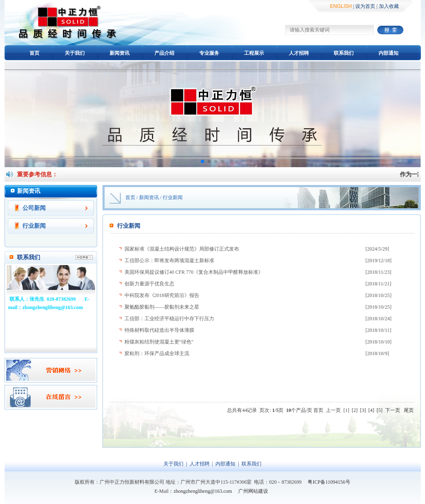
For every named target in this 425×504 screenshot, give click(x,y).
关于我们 (75, 53)
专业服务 (209, 53)
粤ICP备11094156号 (329, 482)
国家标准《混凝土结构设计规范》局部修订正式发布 (182, 249)
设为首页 (365, 6)
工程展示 (254, 53)
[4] (371, 410)
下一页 (393, 410)
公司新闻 (34, 208)
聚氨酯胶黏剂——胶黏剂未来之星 (162, 307)
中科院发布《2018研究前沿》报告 (162, 295)
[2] (355, 410)
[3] (363, 410)
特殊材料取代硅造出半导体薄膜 (159, 330)
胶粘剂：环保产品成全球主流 (157, 353)
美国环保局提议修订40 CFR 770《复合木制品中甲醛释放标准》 (194, 272)
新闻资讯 (120, 53)
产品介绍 (164, 53)
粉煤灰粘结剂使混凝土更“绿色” (159, 342)
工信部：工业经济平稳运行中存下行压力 (169, 319)
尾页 (409, 410)
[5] (380, 410)
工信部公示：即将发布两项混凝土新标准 (169, 261)
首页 (34, 53)
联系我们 (344, 53)
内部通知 (388, 53)
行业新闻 (34, 226)
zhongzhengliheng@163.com (203, 491)
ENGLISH (341, 6)
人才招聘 (299, 53)
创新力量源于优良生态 (149, 284)
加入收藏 (389, 6)
